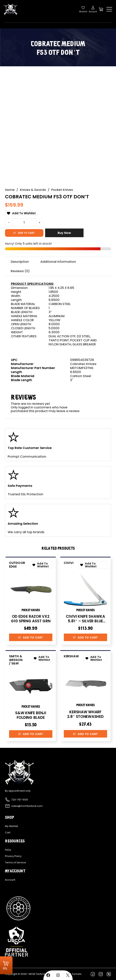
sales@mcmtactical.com (27, 806)
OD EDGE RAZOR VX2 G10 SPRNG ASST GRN (31, 619)
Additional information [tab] (58, 262)
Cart (8, 833)
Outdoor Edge (17, 565)
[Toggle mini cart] (101, 9)
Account (10, 880)
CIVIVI (69, 563)
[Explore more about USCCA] (17, 941)
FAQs (8, 850)
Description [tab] (20, 262)
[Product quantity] (24, 223)
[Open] (109, 9)
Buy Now (64, 233)
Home (10, 190)
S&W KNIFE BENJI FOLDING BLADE (31, 715)
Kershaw (71, 656)
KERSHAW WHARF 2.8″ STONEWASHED (85, 714)
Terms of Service (15, 863)
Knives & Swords (33, 190)
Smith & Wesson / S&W (16, 660)
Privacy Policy (13, 856)
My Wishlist (12, 826)
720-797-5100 (20, 800)
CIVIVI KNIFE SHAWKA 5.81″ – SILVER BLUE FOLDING (85, 621)
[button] (30, 637)
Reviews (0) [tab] (20, 271)
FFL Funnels (75, 974)
